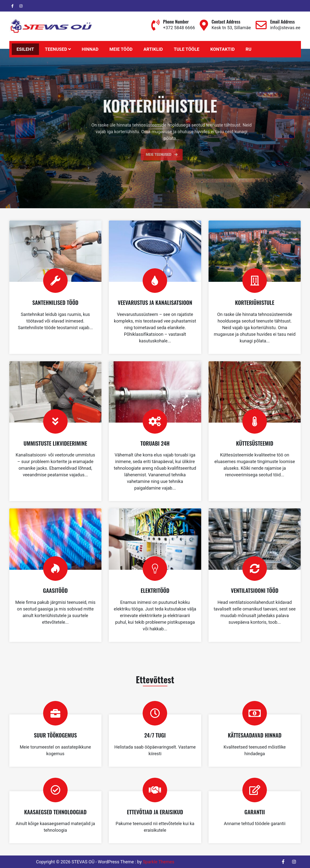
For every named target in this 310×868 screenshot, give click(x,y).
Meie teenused (174, 155)
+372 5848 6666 (179, 28)
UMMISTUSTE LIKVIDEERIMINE (55, 443)
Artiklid (153, 49)
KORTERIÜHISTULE (255, 302)
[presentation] (25, 129)
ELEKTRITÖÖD (155, 590)
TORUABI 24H (155, 443)
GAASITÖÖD (55, 590)
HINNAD (90, 49)
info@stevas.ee (285, 28)
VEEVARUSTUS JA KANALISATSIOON (155, 302)
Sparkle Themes (159, 862)
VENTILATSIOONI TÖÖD (255, 590)
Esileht (25, 49)
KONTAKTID (223, 49)
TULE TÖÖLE (186, 49)
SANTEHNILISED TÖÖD (55, 302)
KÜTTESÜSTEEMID (255, 443)
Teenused (56, 49)
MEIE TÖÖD (121, 49)
